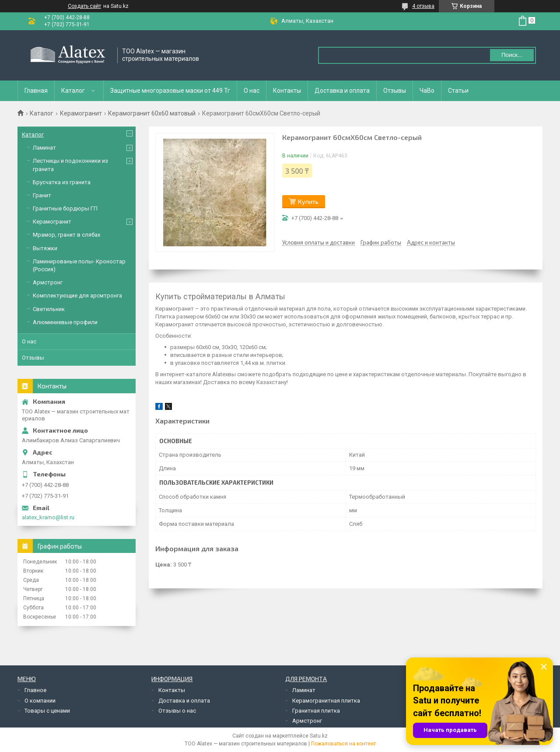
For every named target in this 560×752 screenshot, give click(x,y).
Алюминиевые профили (65, 322)
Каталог (73, 91)
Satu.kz (319, 736)
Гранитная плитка (316, 711)
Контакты (287, 91)
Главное (35, 690)
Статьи (458, 91)
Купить (308, 201)
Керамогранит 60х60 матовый (152, 113)
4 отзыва (423, 6)
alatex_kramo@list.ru (48, 517)
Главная (36, 91)
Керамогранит (81, 113)
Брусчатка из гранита (62, 182)
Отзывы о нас (177, 711)
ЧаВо (427, 91)
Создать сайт (84, 6)
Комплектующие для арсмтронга (77, 296)
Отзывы (395, 91)
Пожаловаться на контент (343, 744)
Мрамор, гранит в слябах (66, 235)
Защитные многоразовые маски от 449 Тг (170, 91)
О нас (252, 91)
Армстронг (48, 282)
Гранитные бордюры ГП (65, 208)
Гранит (42, 195)
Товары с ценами (47, 711)
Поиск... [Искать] (512, 55)
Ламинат (44, 148)
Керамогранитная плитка (326, 701)
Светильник (49, 309)
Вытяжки (45, 248)
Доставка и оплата (342, 91)
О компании (40, 701)
